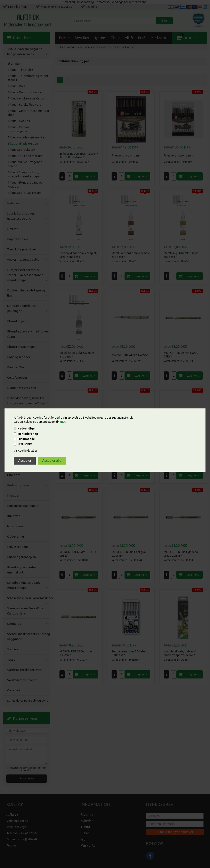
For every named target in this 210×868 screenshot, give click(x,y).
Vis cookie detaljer (25, 451)
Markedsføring (28, 434)
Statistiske (25, 444)
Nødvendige (26, 429)
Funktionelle (26, 439)
